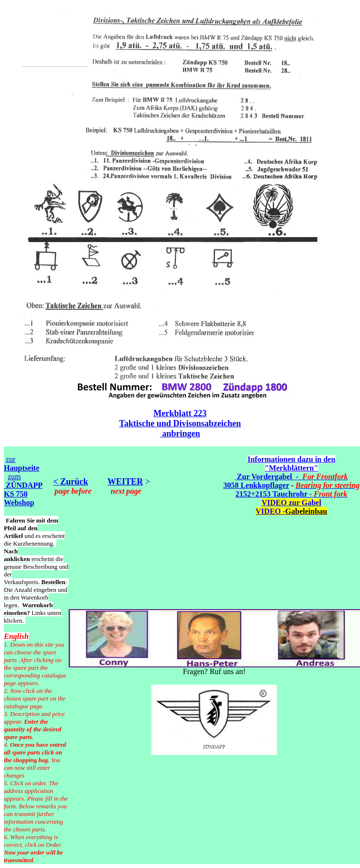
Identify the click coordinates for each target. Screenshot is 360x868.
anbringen (180, 434)
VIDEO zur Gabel (291, 503)
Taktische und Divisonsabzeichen (180, 423)
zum (23, 490)
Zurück (73, 482)
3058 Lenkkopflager (256, 485)
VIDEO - (292, 511)
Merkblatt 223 (180, 413)
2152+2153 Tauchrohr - (292, 494)
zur (22, 464)
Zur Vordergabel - (292, 477)
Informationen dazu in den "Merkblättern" (292, 464)
